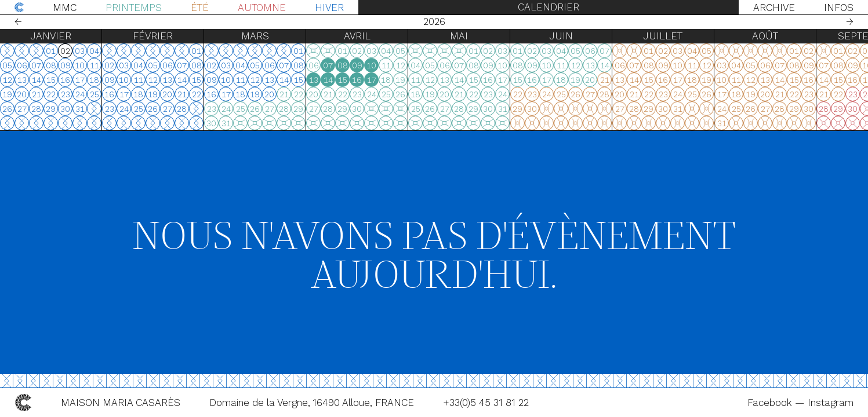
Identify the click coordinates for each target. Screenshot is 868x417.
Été (200, 8)
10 (371, 65)
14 (328, 80)
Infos (839, 8)
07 (328, 65)
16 (357, 80)
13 (314, 80)
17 (372, 80)
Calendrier (549, 7)
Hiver (329, 8)
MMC (65, 8)
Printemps (134, 8)
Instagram (831, 403)
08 (343, 65)
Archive (774, 8)
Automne (262, 8)
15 (343, 80)
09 (357, 65)
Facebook (771, 403)
